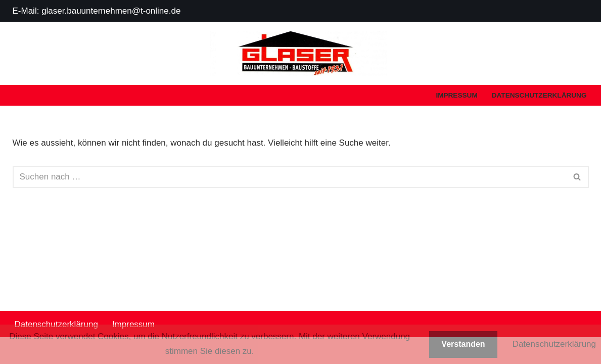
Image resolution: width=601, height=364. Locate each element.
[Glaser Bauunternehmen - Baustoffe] (301, 53)
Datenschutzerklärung (539, 95)
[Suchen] (289, 177)
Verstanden (463, 344)
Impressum (456, 95)
